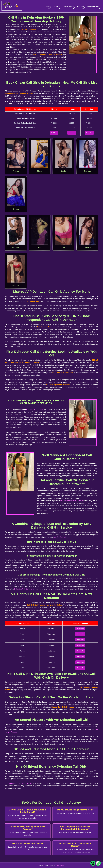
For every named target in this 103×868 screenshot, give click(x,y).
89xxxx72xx (51, 640)
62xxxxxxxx (51, 634)
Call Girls (56, 6)
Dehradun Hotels (94, 6)
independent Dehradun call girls (20, 783)
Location (80, 6)
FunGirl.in (60, 865)
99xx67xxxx (51, 645)
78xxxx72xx (51, 662)
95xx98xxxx (51, 651)
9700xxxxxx (51, 628)
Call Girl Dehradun (60, 537)
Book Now (54, 133)
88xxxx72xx (51, 657)
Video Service (69, 6)
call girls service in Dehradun (72, 501)
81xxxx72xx (51, 668)
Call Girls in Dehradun (35, 410)
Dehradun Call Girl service (24, 589)
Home (47, 6)
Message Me (80, 628)
